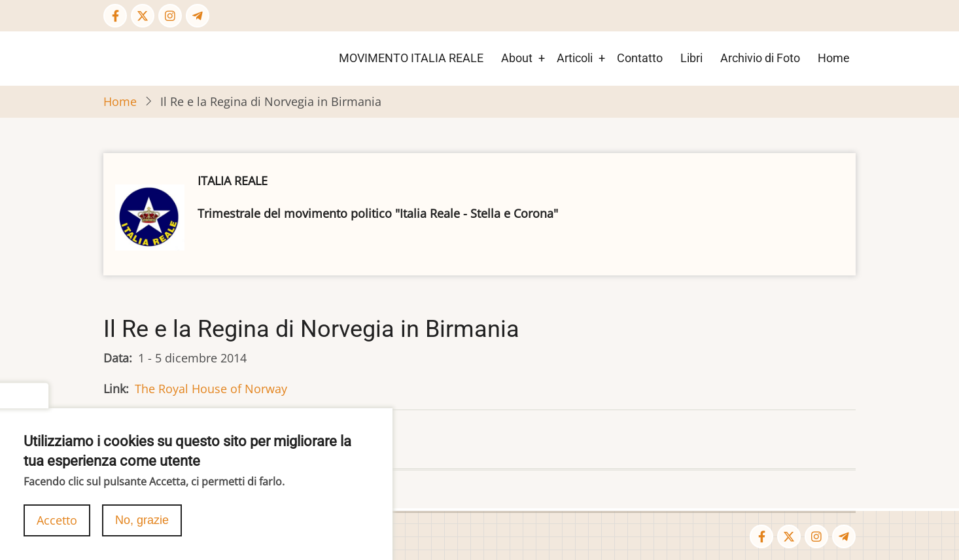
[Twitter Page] (143, 16)
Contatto (640, 58)
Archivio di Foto (760, 58)
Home (834, 58)
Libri (691, 58)
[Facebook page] (115, 16)
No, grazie (142, 529)
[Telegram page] (198, 16)
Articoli (575, 58)
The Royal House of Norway (211, 389)
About (517, 58)
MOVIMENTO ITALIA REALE (411, 58)
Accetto (57, 529)
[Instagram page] (170, 16)
